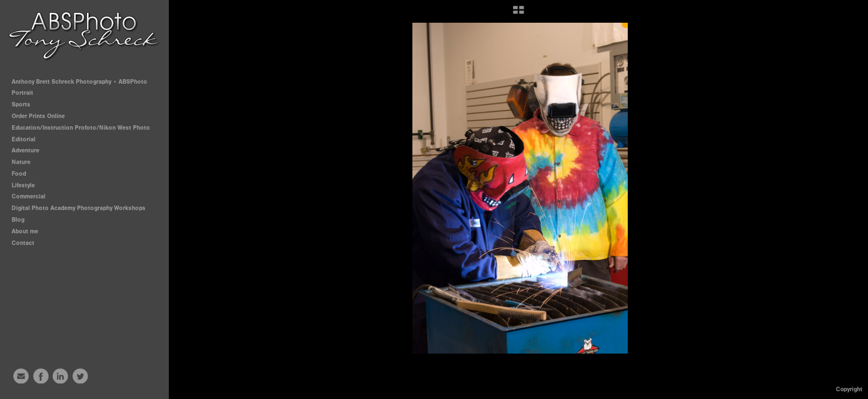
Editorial (24, 139)
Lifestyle (23, 185)
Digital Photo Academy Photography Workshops (82, 208)
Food (19, 174)
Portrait (26, 93)
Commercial (29, 196)
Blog (18, 220)
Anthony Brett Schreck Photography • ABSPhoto (79, 82)
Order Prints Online (38, 116)
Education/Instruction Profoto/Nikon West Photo (81, 128)
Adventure (25, 150)
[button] (518, 14)
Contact (23, 243)
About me (25, 231)
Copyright (849, 389)
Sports (25, 104)
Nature (21, 162)
